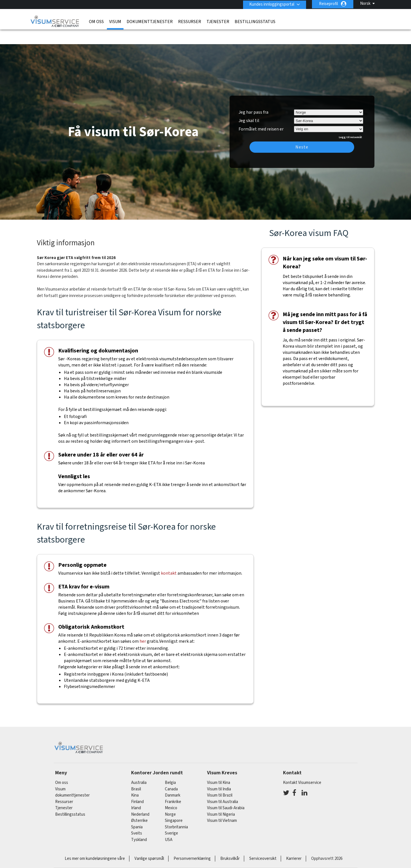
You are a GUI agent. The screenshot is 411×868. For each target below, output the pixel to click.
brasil (136, 773)
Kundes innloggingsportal (271, 4)
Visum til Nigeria (221, 798)
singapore (174, 805)
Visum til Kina (219, 767)
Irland (136, 792)
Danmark (173, 780)
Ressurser (190, 21)
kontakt (169, 557)
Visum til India (219, 773)
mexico (171, 792)
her (143, 626)
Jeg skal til (249, 105)
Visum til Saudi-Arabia (226, 792)
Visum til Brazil (220, 780)
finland (137, 786)
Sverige (171, 818)
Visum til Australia (223, 786)
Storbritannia (176, 811)
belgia (170, 767)
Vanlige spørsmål (149, 843)
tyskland (139, 824)
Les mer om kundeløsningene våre (95, 843)
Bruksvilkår (230, 843)
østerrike (139, 805)
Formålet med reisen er (261, 113)
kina (135, 780)
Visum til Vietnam (222, 805)
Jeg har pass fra (253, 96)
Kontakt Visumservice (302, 767)
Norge (170, 798)
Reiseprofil (328, 4)
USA (169, 824)
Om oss (96, 21)
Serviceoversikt (263, 843)
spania (137, 811)
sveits (137, 818)
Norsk (365, 4)
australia (139, 767)
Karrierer (294, 843)
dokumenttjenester (150, 21)
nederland (140, 798)
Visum (115, 21)
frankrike (173, 786)
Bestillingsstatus (255, 21)
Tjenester (218, 21)
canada (171, 773)
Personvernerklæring (192, 843)
